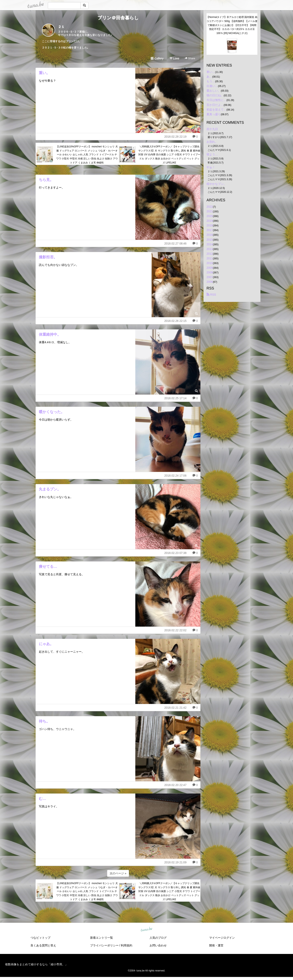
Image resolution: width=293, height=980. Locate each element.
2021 (210, 211)
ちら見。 (46, 180)
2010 (210, 263)
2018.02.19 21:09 (175, 862)
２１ (61, 27)
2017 (210, 230)
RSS (211, 295)
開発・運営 (216, 945)
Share (190, 58)
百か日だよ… (215, 105)
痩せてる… (48, 567)
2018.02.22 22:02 (175, 630)
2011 (210, 258)
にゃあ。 (46, 644)
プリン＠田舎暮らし (118, 18)
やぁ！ (211, 167)
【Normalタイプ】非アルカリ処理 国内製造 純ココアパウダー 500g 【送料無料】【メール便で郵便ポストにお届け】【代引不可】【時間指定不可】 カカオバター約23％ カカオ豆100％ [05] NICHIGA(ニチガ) (232, 25)
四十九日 (212, 129)
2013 (210, 249)
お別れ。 (212, 142)
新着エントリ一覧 (102, 938)
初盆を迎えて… (216, 110)
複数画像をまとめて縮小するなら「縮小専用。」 (36, 964)
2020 (210, 216)
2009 (210, 268)
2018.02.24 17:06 (175, 476)
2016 (210, 235)
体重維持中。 (50, 334)
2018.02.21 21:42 (175, 708)
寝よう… (212, 154)
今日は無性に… (216, 100)
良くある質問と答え (43, 945)
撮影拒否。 (48, 257)
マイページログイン (222, 938)
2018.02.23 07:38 (175, 553)
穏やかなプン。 (216, 184)
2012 (210, 254)
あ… (209, 77)
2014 (210, 244)
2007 (210, 277)
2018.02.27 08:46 (175, 243)
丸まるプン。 (50, 489)
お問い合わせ (158, 945)
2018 (210, 225)
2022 (210, 207)
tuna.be (146, 929)
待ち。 (44, 721)
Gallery (157, 58)
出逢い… (212, 86)
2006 (210, 282)
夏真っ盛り (214, 114)
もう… (211, 81)
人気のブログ (158, 938)
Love (174, 58)
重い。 (44, 73)
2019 (210, 221)
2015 (210, 240)
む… (43, 799)
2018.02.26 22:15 (175, 321)
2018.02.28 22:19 (175, 137)
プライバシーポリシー (104, 945)
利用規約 (127, 945)
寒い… (211, 72)
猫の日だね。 (215, 95)
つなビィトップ (40, 938)
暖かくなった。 (52, 412)
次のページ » (118, 873)
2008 (210, 272)
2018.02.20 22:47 (175, 785)
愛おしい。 (214, 91)
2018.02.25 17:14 (175, 398)
